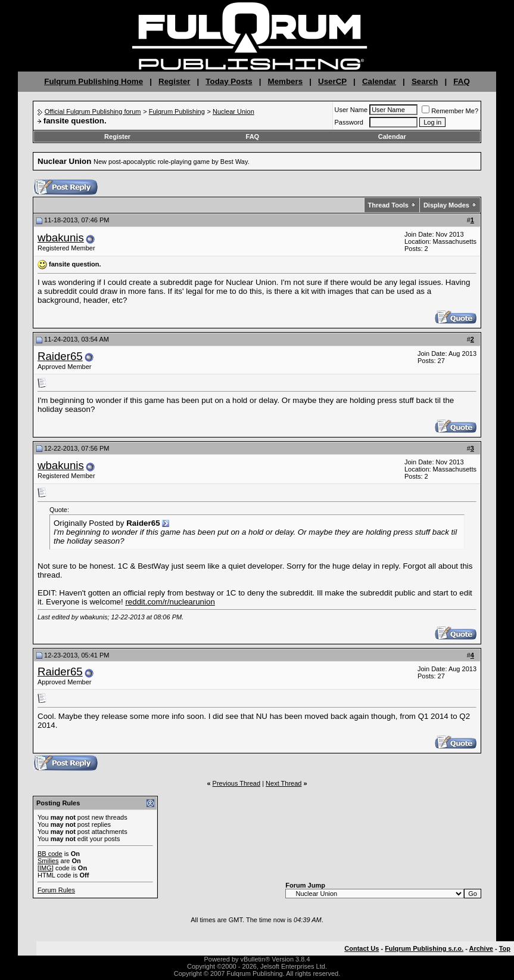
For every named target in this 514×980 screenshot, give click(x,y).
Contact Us (362, 948)
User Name (351, 110)
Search (425, 81)
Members (286, 81)
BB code (50, 854)
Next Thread (284, 783)
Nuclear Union (233, 111)
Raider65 (60, 356)
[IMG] (46, 868)
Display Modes (446, 205)
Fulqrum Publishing (177, 111)
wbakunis (61, 238)
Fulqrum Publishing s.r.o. (424, 948)
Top (505, 948)
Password (349, 122)
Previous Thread (237, 783)
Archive (481, 948)
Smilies (48, 861)
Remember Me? (450, 111)
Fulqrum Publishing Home (94, 81)
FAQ (461, 81)
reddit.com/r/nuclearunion (170, 602)
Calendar (379, 81)
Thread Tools (388, 205)
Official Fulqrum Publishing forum (93, 111)
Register (174, 81)
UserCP (332, 81)
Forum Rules (56, 890)
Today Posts (229, 81)
